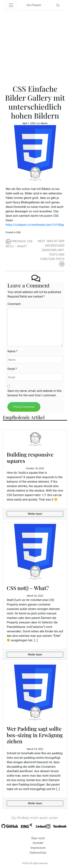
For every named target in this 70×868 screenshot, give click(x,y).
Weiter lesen (35, 514)
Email (11, 369)
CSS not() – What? (28, 588)
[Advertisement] (35, 47)
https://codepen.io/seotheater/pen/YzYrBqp (35, 225)
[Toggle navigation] (11, 5)
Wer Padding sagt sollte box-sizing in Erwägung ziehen (35, 735)
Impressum (38, 848)
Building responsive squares (30, 458)
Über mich (38, 838)
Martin (44, 123)
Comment (14, 304)
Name (11, 351)
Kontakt (38, 843)
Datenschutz (38, 853)
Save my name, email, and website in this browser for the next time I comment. (35, 393)
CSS (18, 232)
